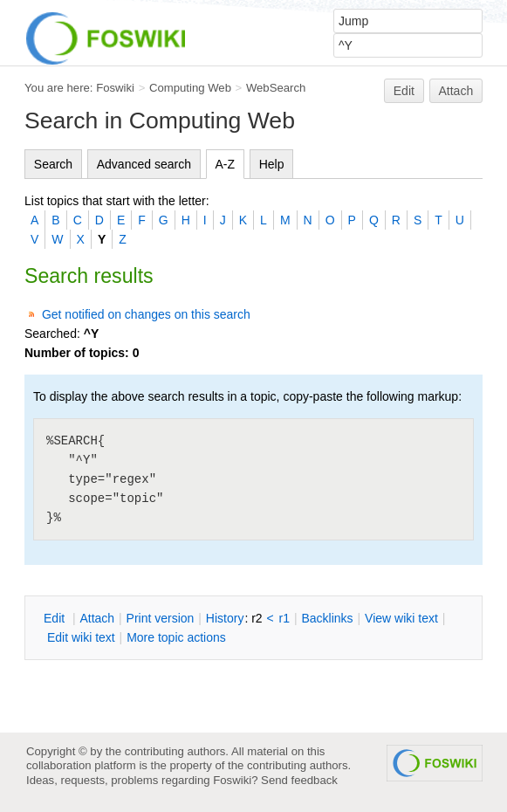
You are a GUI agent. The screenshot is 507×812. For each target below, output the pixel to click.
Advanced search (144, 164)
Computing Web (190, 88)
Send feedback (299, 780)
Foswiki (115, 88)
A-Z (226, 164)
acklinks (327, 618)
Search (53, 164)
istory (225, 618)
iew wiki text (401, 618)
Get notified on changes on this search (146, 314)
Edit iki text (81, 637)
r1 (284, 618)
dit (56, 618)
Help (272, 164)
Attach (456, 91)
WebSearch (276, 88)
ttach (97, 618)
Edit (404, 91)
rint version (161, 618)
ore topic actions (176, 637)
